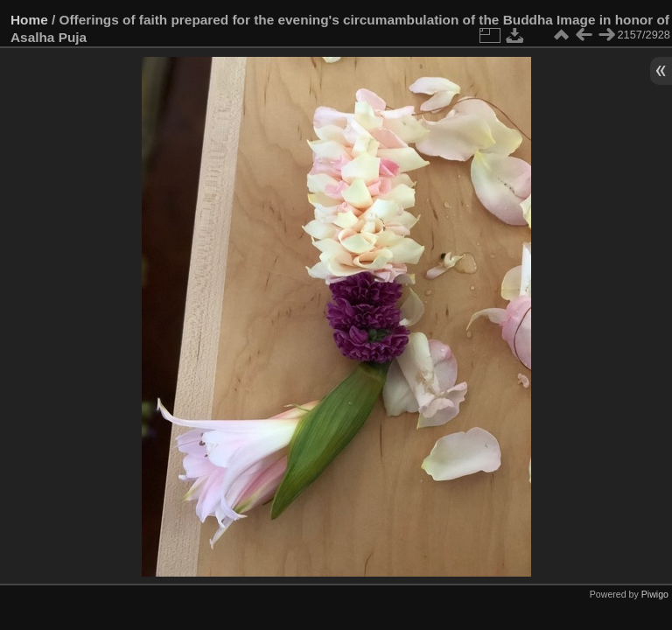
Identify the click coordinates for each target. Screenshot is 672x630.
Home (29, 20)
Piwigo (655, 594)
